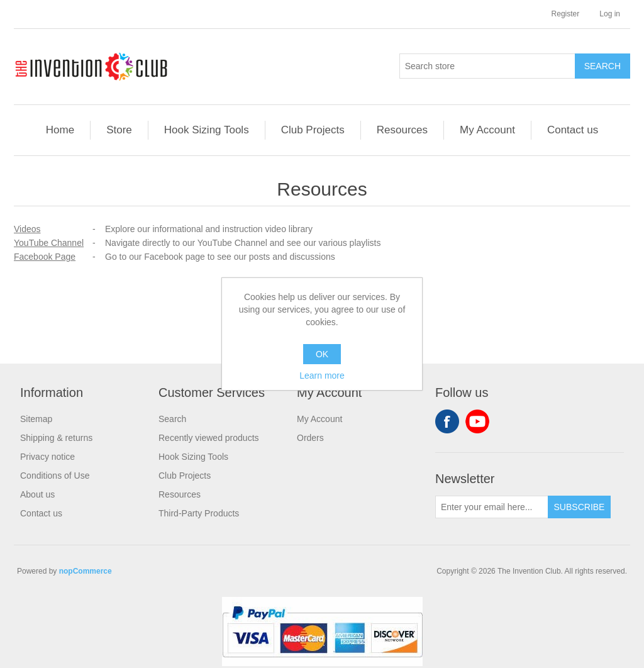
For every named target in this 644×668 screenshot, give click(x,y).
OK (322, 354)
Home (60, 130)
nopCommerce (86, 571)
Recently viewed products (209, 438)
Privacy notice (47, 457)
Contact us (573, 130)
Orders (310, 438)
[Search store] (487, 66)
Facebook (447, 421)
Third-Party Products (199, 513)
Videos (27, 229)
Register (566, 14)
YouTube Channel (49, 243)
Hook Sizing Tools (207, 130)
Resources (402, 130)
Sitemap (36, 419)
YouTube (477, 421)
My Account (487, 130)
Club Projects (313, 130)
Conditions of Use (55, 476)
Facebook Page (45, 257)
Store (119, 130)
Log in (610, 14)
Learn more (322, 376)
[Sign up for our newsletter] (492, 507)
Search (172, 419)
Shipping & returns (56, 438)
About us (37, 494)
